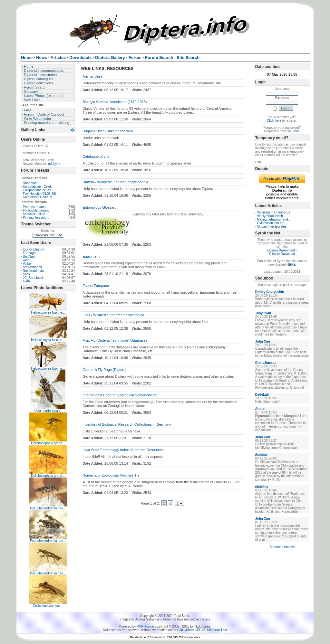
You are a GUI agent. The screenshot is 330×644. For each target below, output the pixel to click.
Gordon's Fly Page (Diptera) (105, 370)
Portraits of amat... (36, 207)
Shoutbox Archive (282, 547)
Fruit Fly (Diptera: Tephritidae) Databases (115, 340)
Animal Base (92, 76)
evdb (26, 281)
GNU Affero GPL (189, 630)
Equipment (91, 256)
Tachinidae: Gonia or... (39, 197)
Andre (260, 409)
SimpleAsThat (217, 630)
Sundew (261, 455)
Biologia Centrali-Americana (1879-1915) (115, 102)
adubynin (55, 164)
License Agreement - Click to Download (282, 252)
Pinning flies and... (36, 218)
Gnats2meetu (265, 363)
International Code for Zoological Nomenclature (120, 395)
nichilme (262, 487)
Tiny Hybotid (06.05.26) (40, 194)
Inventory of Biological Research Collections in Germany (127, 424)
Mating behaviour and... (274, 219)
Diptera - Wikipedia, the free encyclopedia (115, 182)
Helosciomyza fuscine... (48, 313)
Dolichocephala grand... (48, 443)
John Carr (263, 341)
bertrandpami (32, 267)
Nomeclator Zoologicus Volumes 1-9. (112, 475)
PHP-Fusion (145, 626)
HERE (291, 265)
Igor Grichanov (34, 249)
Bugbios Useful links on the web (108, 131)
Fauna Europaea (96, 286)
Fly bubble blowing (36, 210)
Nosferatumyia (33, 271)
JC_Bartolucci (33, 278)
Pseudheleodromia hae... (48, 508)
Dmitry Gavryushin (270, 292)
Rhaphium (30, 183)
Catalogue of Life (96, 156)
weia (26, 260)
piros (26, 274)
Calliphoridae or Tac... (39, 190)
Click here (274, 121)
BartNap (29, 256)
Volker (27, 264)
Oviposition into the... (272, 223)
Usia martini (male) (48, 411)
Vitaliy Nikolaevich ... (272, 216)
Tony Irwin (263, 313)
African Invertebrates (272, 227)
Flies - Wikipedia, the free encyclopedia (113, 315)
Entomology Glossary (99, 207)
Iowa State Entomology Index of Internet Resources (123, 450)
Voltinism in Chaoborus (273, 212)
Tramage (29, 253)
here (296, 131)
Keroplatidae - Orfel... (38, 187)
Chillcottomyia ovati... (48, 606)
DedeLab (262, 395)
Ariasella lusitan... (35, 214)
